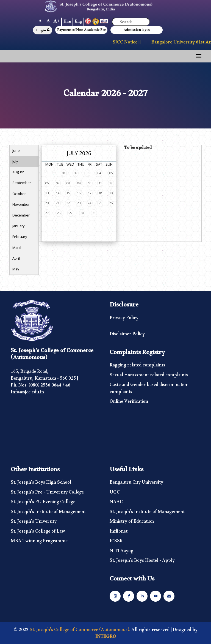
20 (47, 203)
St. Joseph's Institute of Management (48, 513)
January (18, 226)
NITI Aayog (121, 552)
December (21, 215)
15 (68, 193)
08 (68, 183)
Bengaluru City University (136, 484)
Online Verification (129, 403)
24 (90, 203)
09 (79, 183)
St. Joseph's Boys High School (41, 484)
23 (79, 203)
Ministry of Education (132, 523)
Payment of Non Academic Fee (81, 31)
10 (90, 183)
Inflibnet (119, 533)
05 (111, 173)
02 (76, 173)
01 (64, 173)
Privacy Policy (124, 319)
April (16, 258)
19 (111, 193)
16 (79, 193)
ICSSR (116, 542)
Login (43, 31)
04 (99, 173)
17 (90, 193)
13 (47, 193)
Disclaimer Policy (127, 335)
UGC (115, 494)
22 (68, 203)
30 (82, 213)
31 (94, 213)
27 (47, 213)
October (19, 194)
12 (111, 183)
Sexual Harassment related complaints (149, 376)
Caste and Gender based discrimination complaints (149, 389)
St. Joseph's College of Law (38, 533)
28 (59, 213)
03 (87, 173)
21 (58, 203)
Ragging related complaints (137, 366)
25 (100, 203)
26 (111, 203)
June (16, 150)
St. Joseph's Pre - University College (47, 494)
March (17, 248)
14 (58, 193)
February (20, 237)
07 (58, 183)
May (16, 269)
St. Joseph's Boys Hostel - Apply (142, 562)
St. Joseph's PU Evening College (43, 503)
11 (100, 183)
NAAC (116, 503)
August (18, 172)
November (21, 204)
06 (47, 183)
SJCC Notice (125, 43)
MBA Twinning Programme (39, 542)
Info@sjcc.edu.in (27, 393)
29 (70, 213)
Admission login (137, 31)
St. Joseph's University (34, 523)
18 (100, 193)
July (15, 161)
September (22, 183)
